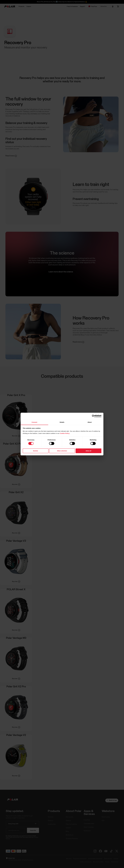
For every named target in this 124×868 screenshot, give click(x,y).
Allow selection (62, 451)
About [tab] (90, 422)
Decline (36, 451)
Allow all (88, 451)
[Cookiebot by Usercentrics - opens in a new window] (93, 416)
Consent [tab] (34, 422)
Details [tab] (62, 422)
